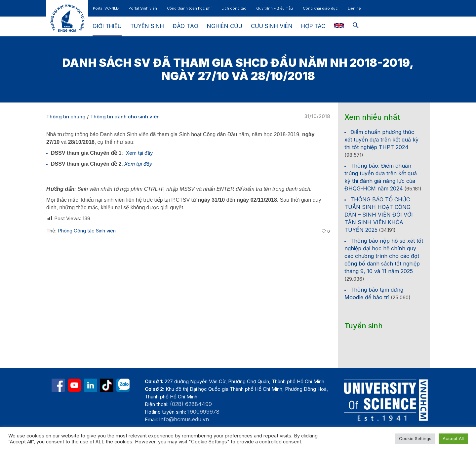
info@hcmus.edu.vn (184, 419)
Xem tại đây (139, 153)
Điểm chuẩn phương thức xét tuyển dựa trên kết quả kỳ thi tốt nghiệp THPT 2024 (381, 140)
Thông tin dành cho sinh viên (125, 117)
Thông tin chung (66, 117)
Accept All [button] (453, 438)
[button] (356, 26)
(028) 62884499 (191, 404)
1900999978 (203, 412)
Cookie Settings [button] (415, 438)
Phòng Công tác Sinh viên (87, 231)
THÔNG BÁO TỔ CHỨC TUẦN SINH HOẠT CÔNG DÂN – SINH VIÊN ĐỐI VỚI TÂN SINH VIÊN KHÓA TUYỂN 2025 (379, 215)
